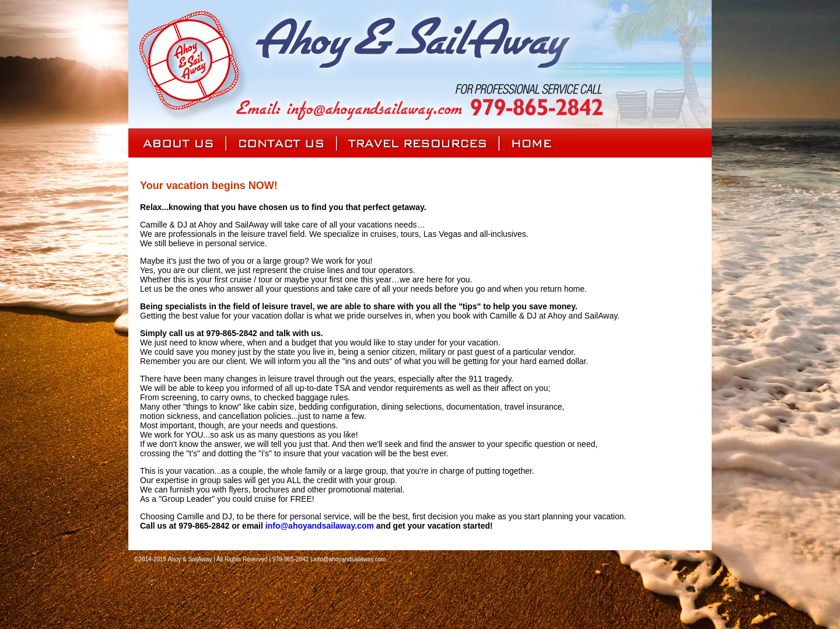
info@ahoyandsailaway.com (320, 526)
